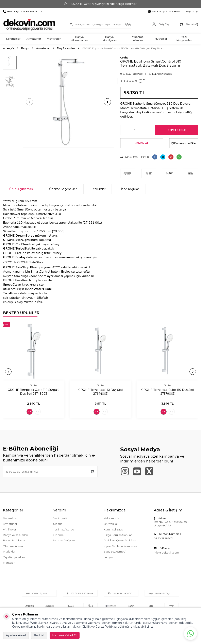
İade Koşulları (130, 189)
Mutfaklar (161, 39)
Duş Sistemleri (66, 48)
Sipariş (58, 524)
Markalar (9, 563)
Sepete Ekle (177, 130)
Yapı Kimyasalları (184, 39)
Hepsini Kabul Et (65, 635)
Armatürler (34, 39)
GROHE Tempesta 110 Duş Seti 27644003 (100, 392)
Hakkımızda (111, 518)
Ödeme (58, 535)
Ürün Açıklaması (21, 189)
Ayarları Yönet (16, 635)
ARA (128, 24)
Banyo (25, 48)
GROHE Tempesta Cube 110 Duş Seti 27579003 (168, 392)
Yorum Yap (142, 81)
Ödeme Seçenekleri (63, 189)
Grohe (124, 58)
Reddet (39, 635)
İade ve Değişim (64, 540)
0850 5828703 (163, 538)
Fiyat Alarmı (129, 157)
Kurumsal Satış (113, 529)
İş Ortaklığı (111, 524)
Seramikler (13, 39)
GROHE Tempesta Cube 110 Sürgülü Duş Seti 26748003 (33, 392)
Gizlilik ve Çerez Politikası (120, 540)
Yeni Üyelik (60, 518)
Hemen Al (142, 143)
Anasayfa (9, 48)
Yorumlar (99, 189)
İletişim (108, 557)
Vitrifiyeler (54, 39)
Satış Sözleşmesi (115, 552)
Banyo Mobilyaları (110, 39)
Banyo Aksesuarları (79, 39)
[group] (69, 102)
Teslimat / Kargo (64, 529)
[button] (29, 102)
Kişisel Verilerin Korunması (121, 546)
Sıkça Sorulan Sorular (118, 535)
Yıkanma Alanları (138, 39)
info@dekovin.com (166, 553)
